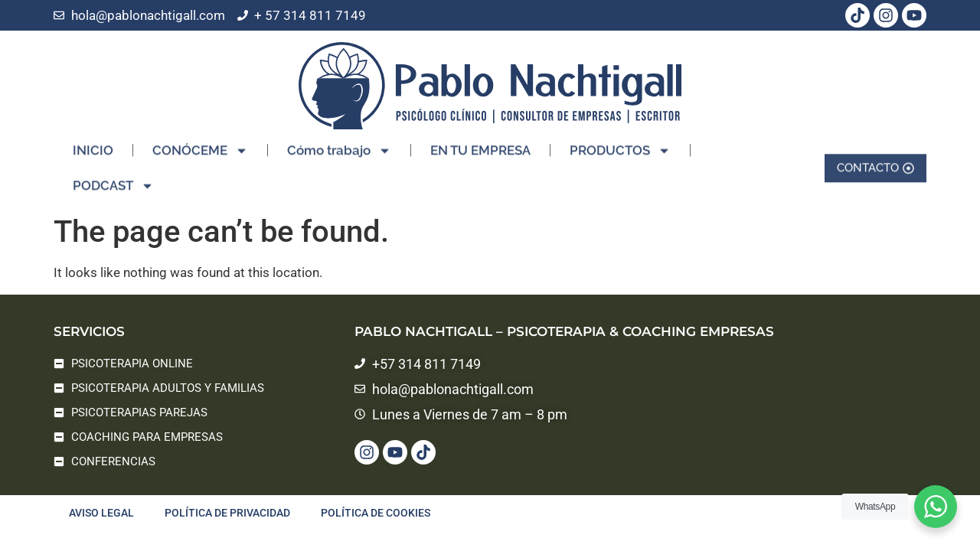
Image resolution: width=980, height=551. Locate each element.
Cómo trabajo (339, 143)
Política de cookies (376, 513)
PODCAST (113, 178)
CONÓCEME (200, 143)
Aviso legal (101, 513)
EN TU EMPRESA (480, 142)
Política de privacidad (227, 513)
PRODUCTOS (620, 143)
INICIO (93, 142)
